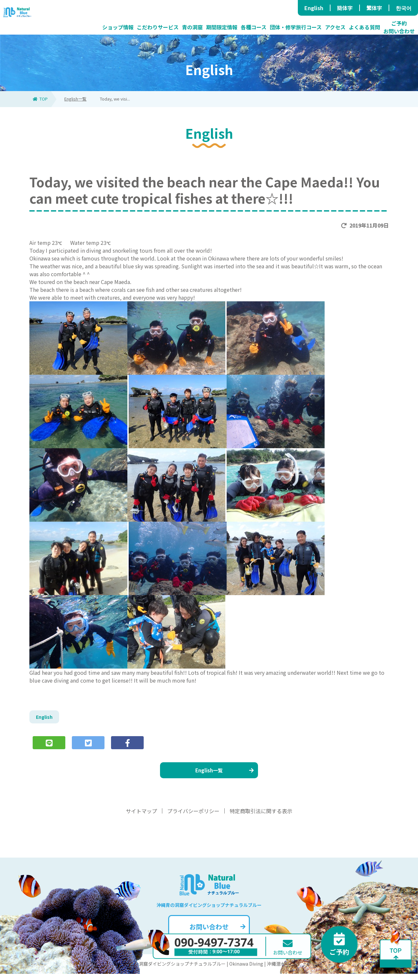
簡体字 (345, 8)
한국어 (404, 8)
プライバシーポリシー (193, 817)
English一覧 (75, 99)
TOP (40, 99)
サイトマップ (141, 817)
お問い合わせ (217, 933)
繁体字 (374, 8)
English (314, 8)
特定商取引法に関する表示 (261, 817)
